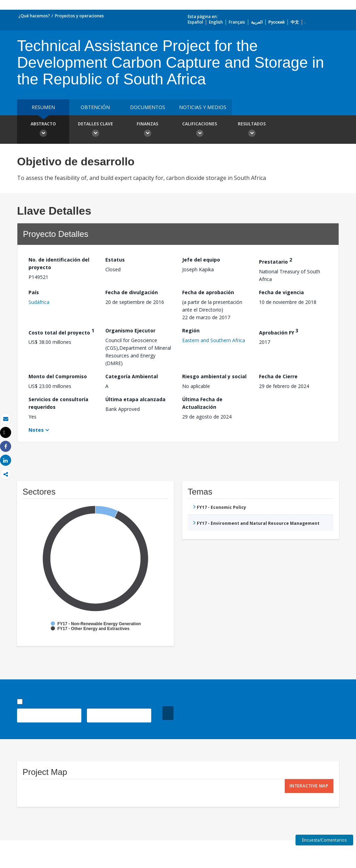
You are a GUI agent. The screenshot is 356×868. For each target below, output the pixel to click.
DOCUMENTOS (148, 107)
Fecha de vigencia (281, 292)
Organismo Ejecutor (130, 330)
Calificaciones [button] (200, 130)
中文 (295, 22)
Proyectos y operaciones (79, 16)
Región (191, 330)
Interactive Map (309, 786)
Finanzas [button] (147, 130)
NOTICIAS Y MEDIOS (203, 107)
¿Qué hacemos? (34, 16)
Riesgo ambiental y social (214, 376)
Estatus (115, 260)
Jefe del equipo (201, 260)
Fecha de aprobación (208, 292)
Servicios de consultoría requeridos (58, 403)
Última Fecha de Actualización (202, 403)
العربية (257, 22)
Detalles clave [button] (95, 130)
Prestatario (276, 261)
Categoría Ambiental (132, 376)
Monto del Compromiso (58, 376)
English (216, 22)
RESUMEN (43, 107)
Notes (36, 430)
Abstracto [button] (43, 130)
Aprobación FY (279, 332)
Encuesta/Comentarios (324, 840)
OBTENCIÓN (95, 107)
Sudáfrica (39, 302)
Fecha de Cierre (278, 376)
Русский (277, 22)
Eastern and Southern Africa (214, 340)
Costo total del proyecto (61, 332)
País (34, 292)
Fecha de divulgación (132, 292)
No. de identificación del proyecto (59, 263)
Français (237, 22)
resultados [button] (252, 130)
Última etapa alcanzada (135, 399)
